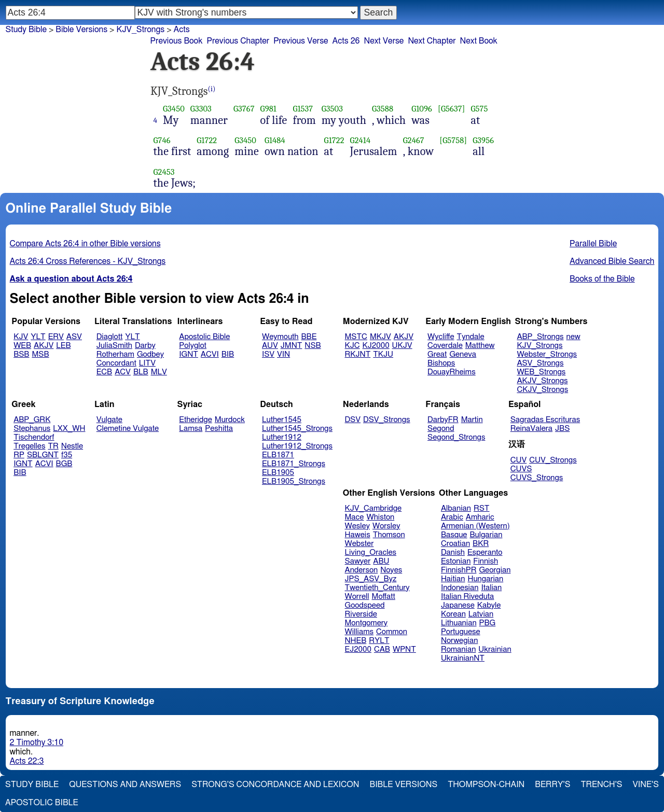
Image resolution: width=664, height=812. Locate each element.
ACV (123, 372)
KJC (352, 346)
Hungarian (486, 579)
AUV (270, 346)
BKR (481, 544)
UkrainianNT (463, 658)
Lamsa (191, 429)
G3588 (383, 109)
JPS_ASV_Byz (371, 579)
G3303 (201, 109)
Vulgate (109, 420)
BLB (141, 372)
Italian (491, 588)
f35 (67, 455)
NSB (313, 346)
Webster (359, 544)
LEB (63, 346)
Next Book (479, 41)
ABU (381, 561)
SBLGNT (43, 455)
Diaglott (109, 337)
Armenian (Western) (475, 526)
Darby (145, 346)
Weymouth (280, 337)
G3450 (174, 109)
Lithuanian (459, 623)
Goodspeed (365, 605)
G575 (480, 109)
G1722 (207, 140)
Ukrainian (495, 649)
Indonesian (460, 588)
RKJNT (358, 354)
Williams (359, 632)
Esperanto (485, 552)
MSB (40, 354)
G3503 (332, 109)
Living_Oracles (371, 552)
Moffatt (384, 597)
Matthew (480, 346)
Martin (472, 420)
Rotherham (115, 354)
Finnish (486, 561)
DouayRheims (452, 372)
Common (392, 632)
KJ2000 (376, 346)
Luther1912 (282, 437)
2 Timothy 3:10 (37, 743)
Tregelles (29, 446)
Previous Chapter (238, 41)
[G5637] (452, 109)
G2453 (164, 172)
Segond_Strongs (456, 437)
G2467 (414, 140)
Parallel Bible (593, 244)
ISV (268, 354)
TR (53, 446)
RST (482, 508)
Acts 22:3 (27, 761)
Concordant (116, 363)
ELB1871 (278, 455)
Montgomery (366, 623)
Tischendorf (34, 437)
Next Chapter (432, 41)
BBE (309, 337)
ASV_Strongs (540, 363)
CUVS (521, 469)
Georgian (495, 570)
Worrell (357, 597)
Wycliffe (441, 337)
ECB (104, 372)
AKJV (44, 346)
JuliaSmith (114, 346)
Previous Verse (301, 41)
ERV (56, 337)
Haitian (453, 579)
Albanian (456, 508)
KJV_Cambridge (374, 508)
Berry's (552, 785)
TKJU (383, 354)
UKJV (402, 346)
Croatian (455, 544)
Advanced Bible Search (612, 261)
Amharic (480, 517)
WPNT (404, 649)
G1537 (303, 109)
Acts (182, 30)
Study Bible (26, 30)
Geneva (463, 354)
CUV (519, 460)
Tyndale (471, 337)
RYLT (379, 641)
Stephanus (32, 429)
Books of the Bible (602, 279)
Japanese (458, 605)
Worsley (386, 526)
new (573, 337)
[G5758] (453, 140)
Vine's (646, 785)
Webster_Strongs (547, 354)
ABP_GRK (32, 420)
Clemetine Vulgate (128, 429)
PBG (488, 623)
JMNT (292, 346)
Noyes (391, 570)
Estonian (456, 561)
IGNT (189, 354)
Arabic (452, 517)
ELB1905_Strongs (294, 481)
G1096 (422, 109)
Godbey (150, 354)
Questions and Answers (125, 785)
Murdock (230, 420)
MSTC (356, 337)
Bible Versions (81, 30)
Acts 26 (346, 41)
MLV (159, 372)
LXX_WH (69, 429)
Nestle (72, 446)
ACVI (210, 354)
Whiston (380, 517)
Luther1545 (282, 420)
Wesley (357, 526)
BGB (64, 464)
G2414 (361, 140)
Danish (453, 552)
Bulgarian (486, 535)
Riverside (361, 614)
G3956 (483, 140)
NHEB (356, 641)
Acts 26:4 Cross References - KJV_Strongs (88, 261)
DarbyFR (443, 420)
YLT (38, 337)
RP (19, 455)
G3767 (244, 109)
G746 (162, 140)
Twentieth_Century (377, 588)
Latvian (481, 614)
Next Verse (384, 41)
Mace (355, 517)
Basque (454, 535)
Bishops (441, 363)
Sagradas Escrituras (545, 420)
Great (437, 354)
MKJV (381, 337)
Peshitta (219, 429)
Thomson (389, 535)
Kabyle (489, 605)
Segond (441, 429)
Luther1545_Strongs (297, 429)
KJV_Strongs (539, 346)
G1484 (275, 140)
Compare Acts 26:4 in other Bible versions (85, 244)
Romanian (458, 649)
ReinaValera (531, 429)
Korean (453, 614)
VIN (283, 354)
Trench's (601, 785)
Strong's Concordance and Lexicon (275, 785)
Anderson (362, 570)
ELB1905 (278, 473)
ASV (74, 337)
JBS (562, 429)
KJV (21, 337)
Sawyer (358, 561)
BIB (228, 354)
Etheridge (195, 420)
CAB (382, 649)
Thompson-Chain (486, 785)
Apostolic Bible (42, 803)
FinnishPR (459, 570)
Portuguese (461, 632)
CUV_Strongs (553, 460)
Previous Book (177, 41)
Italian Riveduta (467, 597)
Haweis (358, 535)
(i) (212, 89)
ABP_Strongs (540, 337)
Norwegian (459, 641)
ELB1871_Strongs (294, 464)
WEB (22, 346)
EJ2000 (358, 649)
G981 (268, 109)
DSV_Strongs (387, 420)
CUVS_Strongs (537, 478)
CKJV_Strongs (542, 390)
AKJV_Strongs (542, 381)
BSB (21, 354)
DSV (353, 420)
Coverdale (445, 346)
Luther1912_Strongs (297, 446)
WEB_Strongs (541, 372)
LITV (147, 363)
